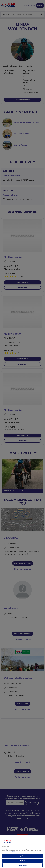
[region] (22, 851)
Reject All (23, 861)
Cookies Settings (22, 865)
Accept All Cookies (22, 856)
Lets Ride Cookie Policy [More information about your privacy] (15, 852)
